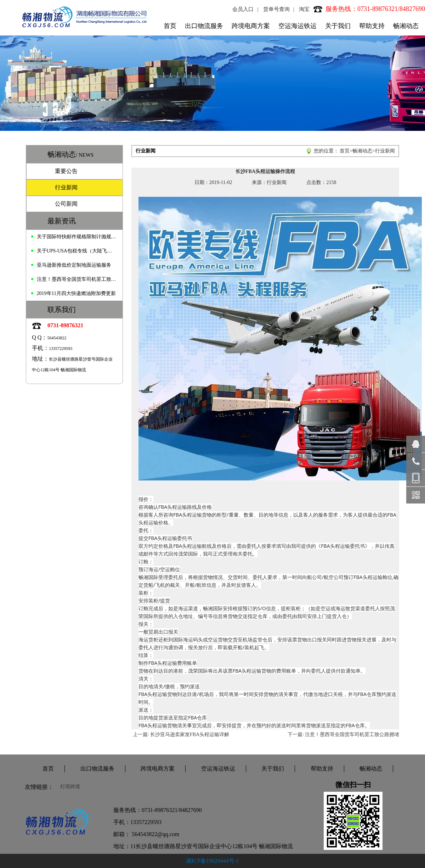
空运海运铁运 (297, 26)
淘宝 (304, 9)
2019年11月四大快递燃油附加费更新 (76, 293)
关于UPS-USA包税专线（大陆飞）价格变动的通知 (76, 251)
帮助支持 (372, 26)
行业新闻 (66, 187)
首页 (170, 26)
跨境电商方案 (251, 26)
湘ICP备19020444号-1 (212, 861)
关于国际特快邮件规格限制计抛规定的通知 (76, 237)
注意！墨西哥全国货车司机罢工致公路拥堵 (76, 279)
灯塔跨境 (70, 787)
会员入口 (243, 9)
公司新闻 (66, 204)
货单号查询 (276, 9)
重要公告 (66, 171)
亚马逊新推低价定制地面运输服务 (74, 265)
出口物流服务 (204, 26)
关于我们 (338, 26)
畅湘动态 (406, 26)
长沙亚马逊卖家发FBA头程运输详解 (190, 735)
